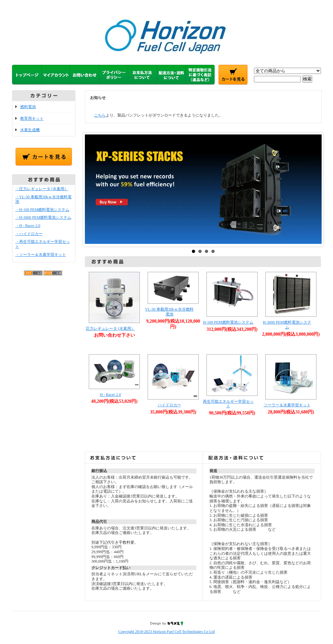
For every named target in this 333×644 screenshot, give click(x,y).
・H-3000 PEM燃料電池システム (43, 217)
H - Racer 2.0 (110, 395)
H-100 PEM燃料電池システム (228, 322)
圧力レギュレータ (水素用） (110, 329)
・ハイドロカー (29, 234)
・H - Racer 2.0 (28, 226)
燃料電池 (28, 107)
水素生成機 (30, 130)
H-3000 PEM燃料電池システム (287, 325)
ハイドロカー (169, 405)
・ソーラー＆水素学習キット (41, 255)
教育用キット (32, 119)
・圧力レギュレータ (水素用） (42, 189)
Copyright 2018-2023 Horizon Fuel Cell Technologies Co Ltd (167, 632)
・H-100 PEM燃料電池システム (42, 210)
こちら (100, 115)
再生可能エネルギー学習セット (228, 404)
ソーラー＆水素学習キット (287, 405)
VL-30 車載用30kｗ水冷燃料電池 (169, 312)
